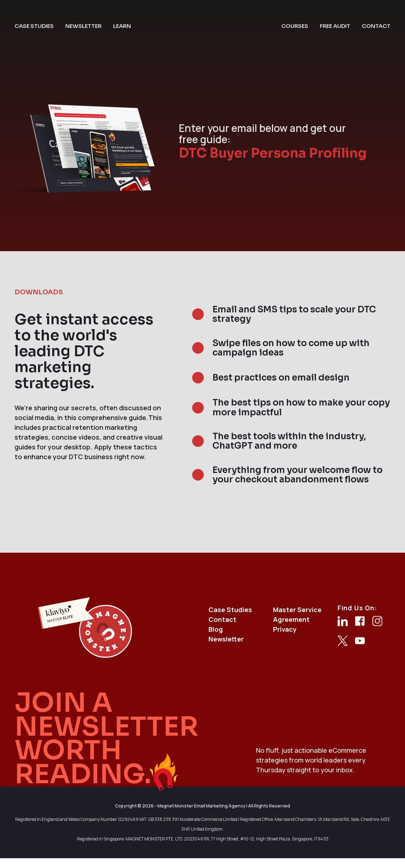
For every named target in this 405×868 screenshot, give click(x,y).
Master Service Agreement (297, 614)
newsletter (83, 26)
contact (376, 26)
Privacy (285, 629)
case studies (34, 26)
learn (122, 26)
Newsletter (226, 639)
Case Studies (230, 610)
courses (295, 26)
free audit (335, 26)
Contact (222, 619)
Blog (216, 629)
